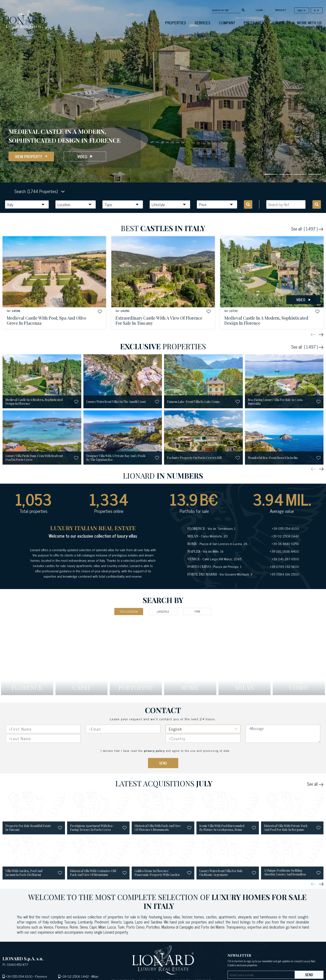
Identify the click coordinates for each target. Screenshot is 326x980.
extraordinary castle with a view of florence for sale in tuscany (159, 321)
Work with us (309, 23)
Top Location (129, 611)
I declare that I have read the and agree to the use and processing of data (165, 750)
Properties (176, 23)
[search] (243, 10)
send (309, 975)
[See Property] (54, 282)
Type (197, 611)
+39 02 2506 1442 (75, 976)
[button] (99, 311)
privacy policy (154, 750)
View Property (31, 156)
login (259, 10)
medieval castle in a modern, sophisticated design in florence (266, 321)
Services (202, 23)
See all (307, 229)
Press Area (254, 23)
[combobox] (203, 738)
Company (227, 23)
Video (85, 156)
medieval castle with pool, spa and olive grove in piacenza (47, 321)
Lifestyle (163, 611)
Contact (280, 23)
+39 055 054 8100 (19, 976)
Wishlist (281, 10)
